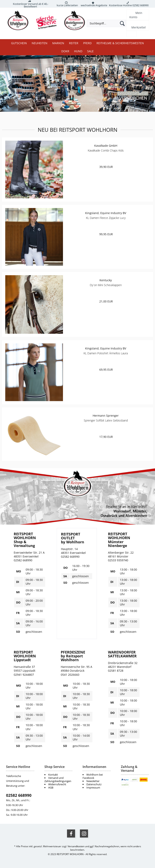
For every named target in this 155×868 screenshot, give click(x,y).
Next (143, 84)
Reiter (74, 43)
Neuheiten (40, 43)
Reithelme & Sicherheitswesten (120, 43)
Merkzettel (139, 27)
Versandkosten (76, 846)
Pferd (87, 43)
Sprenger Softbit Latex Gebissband (106, 420)
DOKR (65, 51)
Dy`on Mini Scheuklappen (106, 285)
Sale (90, 51)
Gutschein (19, 43)
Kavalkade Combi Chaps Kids (106, 150)
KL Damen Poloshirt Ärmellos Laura (106, 353)
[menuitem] (97, 776)
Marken (58, 43)
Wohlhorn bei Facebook (93, 776)
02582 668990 (19, 795)
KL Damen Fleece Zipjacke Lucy (106, 218)
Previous (12, 84)
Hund (78, 51)
